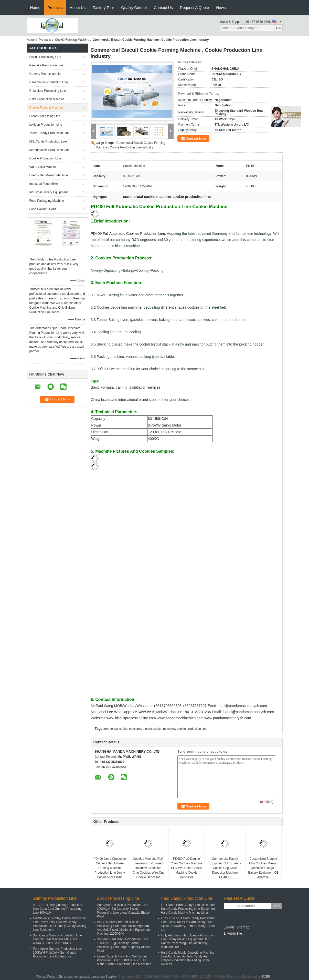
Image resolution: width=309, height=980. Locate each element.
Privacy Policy (46, 977)
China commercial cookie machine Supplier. (88, 977)
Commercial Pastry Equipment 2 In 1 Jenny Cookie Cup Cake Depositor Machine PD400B (225, 868)
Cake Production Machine (47, 99)
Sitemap (243, 927)
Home (35, 8)
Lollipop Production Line (46, 125)
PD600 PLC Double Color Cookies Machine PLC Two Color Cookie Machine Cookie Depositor (186, 868)
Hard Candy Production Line (49, 82)
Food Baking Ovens (43, 209)
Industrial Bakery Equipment (49, 192)
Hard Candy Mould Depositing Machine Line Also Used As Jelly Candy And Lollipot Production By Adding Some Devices (188, 958)
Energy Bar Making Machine (49, 175)
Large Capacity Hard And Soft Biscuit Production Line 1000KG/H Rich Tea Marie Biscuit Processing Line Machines (124, 960)
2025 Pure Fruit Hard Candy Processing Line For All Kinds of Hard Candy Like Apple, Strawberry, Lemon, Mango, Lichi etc (188, 924)
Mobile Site (233, 934)
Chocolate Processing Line (48, 91)
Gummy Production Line (46, 74)
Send (276, 906)
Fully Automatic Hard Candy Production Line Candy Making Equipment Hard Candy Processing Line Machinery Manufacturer (188, 941)
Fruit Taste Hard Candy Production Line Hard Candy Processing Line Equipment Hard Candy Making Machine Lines (188, 909)
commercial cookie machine (122, 729)
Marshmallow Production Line (50, 150)
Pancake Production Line (46, 65)
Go (278, 28)
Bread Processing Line (45, 116)
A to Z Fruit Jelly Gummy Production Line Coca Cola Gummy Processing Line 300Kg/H (58, 909)
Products (55, 8)
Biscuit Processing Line (45, 57)
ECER (266, 977)
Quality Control (134, 8)
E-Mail (229, 927)
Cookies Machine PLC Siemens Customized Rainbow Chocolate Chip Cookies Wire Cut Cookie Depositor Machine (148, 870)
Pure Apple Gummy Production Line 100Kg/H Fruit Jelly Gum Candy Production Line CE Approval (57, 953)
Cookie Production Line (45, 158)
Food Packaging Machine (47, 201)
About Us (78, 8)
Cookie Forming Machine (72, 40)
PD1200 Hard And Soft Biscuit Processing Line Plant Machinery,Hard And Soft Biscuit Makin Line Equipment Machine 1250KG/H (124, 928)
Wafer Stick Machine (44, 167)
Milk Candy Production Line (48, 142)
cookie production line (192, 729)
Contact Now (196, 139)
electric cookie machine (159, 729)
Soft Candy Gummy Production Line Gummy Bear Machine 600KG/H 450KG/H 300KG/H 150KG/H (57, 939)
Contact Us (163, 8)
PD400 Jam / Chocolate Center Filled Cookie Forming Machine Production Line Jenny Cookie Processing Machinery (110, 870)
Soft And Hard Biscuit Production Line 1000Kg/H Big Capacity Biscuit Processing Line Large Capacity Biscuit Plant (124, 945)
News (221, 8)
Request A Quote (194, 8)
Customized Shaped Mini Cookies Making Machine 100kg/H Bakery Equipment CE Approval (263, 868)
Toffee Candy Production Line (50, 133)
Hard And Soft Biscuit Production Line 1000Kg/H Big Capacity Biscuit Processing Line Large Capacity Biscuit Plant (124, 911)
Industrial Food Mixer (44, 184)
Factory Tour (103, 8)
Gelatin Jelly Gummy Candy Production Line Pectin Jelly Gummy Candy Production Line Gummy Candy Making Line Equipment (60, 924)
